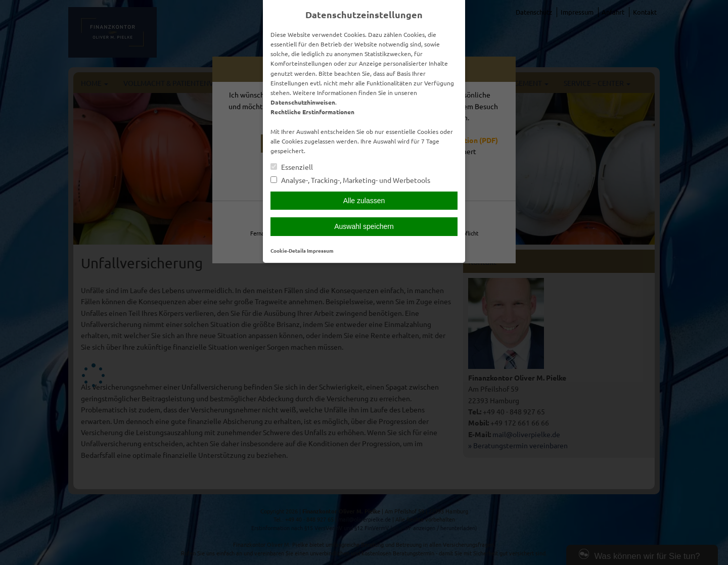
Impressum (320, 250)
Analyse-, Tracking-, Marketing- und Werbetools (350, 180)
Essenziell (292, 167)
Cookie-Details (288, 250)
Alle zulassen (364, 201)
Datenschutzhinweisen (303, 102)
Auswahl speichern (364, 226)
